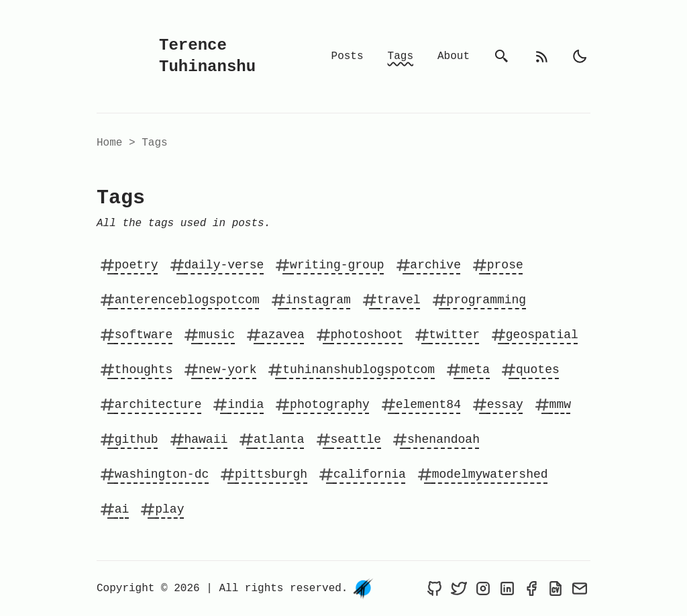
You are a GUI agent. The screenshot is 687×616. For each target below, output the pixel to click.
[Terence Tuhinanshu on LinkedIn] (507, 588)
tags (154, 143)
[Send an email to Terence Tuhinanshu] (580, 588)
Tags (401, 56)
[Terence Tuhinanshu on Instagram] (483, 588)
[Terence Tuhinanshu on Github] (435, 588)
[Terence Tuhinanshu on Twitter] (459, 588)
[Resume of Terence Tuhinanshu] (556, 588)
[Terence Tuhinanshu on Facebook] (531, 588)
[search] (502, 56)
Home (109, 143)
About (454, 56)
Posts (348, 56)
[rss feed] (542, 56)
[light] (580, 56)
